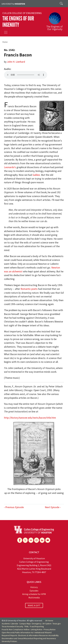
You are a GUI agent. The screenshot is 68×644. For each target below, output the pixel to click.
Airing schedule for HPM (34, 594)
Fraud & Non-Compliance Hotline (16, 630)
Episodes (34, 591)
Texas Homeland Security (13, 627)
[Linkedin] (42, 540)
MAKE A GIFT (34, 605)
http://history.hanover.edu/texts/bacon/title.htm (30, 418)
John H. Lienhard (16, 62)
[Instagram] (37, 540)
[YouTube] (48, 540)
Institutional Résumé (43, 633)
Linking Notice (37, 630)
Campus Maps (25, 624)
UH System (47, 624)
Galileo (36, 175)
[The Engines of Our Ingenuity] (56, 20)
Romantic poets (29, 289)
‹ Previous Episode (14, 507)
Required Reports (9, 635)
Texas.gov (57, 624)
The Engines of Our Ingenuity (18, 22)
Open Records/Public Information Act (18, 633)
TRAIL (26, 627)
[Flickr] (31, 540)
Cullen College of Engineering (22, 13)
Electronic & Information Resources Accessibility (38, 635)
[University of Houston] (13, 4)
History (34, 587)
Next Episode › (53, 507)
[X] (25, 540)
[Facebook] (20, 540)
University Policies (9, 641)
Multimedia (34, 598)
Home (5, 42)
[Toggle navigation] (6, 32)
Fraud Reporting (37, 627)
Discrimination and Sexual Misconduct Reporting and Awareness (29, 638)
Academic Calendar (10, 624)
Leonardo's (10, 167)
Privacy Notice (50, 630)
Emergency (37, 624)
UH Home (49, 621)
